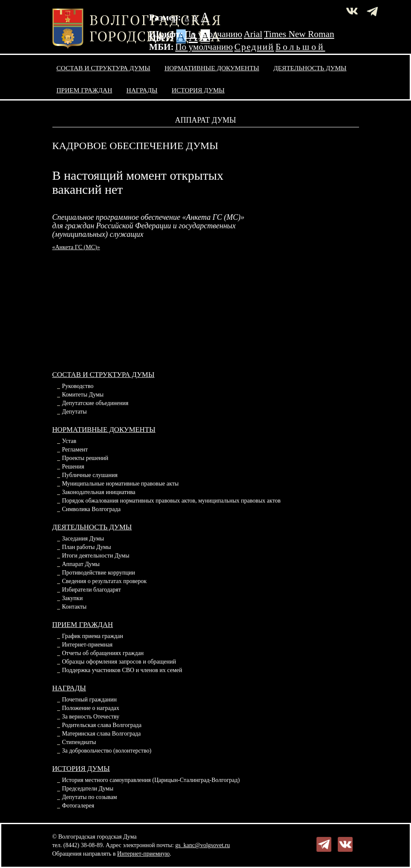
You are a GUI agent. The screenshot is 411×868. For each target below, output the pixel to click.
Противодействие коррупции (99, 573)
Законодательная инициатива (99, 492)
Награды (142, 90)
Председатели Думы (88, 789)
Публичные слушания (90, 475)
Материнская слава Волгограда (102, 734)
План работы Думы (87, 547)
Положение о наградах (91, 708)
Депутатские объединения (95, 403)
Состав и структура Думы (103, 68)
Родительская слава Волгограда (102, 725)
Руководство (78, 386)
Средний (254, 47)
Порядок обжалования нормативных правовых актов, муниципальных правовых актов (171, 501)
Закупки (73, 598)
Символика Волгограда (92, 509)
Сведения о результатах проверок (105, 581)
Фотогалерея (78, 806)
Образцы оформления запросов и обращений (119, 662)
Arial (253, 34)
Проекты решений (85, 458)
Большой (300, 47)
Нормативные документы (212, 68)
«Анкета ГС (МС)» (76, 247)
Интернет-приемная (88, 645)
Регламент (75, 450)
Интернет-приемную (143, 854)
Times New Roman (299, 34)
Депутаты (75, 412)
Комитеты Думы (83, 395)
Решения (73, 467)
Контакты (75, 607)
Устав (69, 441)
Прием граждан (85, 90)
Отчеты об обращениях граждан (103, 653)
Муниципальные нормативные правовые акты (121, 484)
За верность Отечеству (91, 717)
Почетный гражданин (89, 700)
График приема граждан (93, 636)
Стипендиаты (79, 742)
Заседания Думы (83, 539)
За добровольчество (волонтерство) (107, 751)
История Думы (198, 90)
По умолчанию (213, 34)
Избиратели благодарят (92, 590)
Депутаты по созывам (90, 797)
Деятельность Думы (310, 68)
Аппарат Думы (81, 564)
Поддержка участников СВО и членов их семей (122, 670)
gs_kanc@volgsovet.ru (202, 845)
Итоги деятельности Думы (96, 556)
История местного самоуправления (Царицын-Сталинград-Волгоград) (151, 780)
